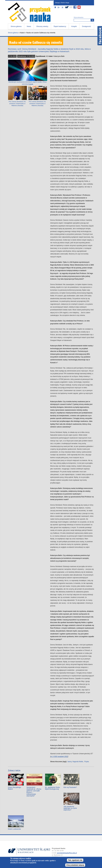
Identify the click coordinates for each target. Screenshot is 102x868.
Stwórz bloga (65, 3)
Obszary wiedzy (42, 26)
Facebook (100, 36)
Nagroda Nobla (78, 762)
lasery (70, 762)
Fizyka (87, 762)
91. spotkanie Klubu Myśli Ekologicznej (52, 788)
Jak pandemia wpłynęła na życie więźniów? (70, 808)
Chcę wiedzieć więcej (75, 865)
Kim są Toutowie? (70, 787)
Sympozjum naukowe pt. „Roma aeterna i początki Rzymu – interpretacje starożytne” (34, 792)
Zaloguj (57, 3)
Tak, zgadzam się (75, 860)
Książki (74, 26)
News (29, 26)
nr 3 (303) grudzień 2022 (59, 757)
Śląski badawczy (60, 26)
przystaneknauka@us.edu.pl (67, 853)
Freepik (31, 84)
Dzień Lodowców (14, 829)
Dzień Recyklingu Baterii (14, 788)
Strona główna (16, 26)
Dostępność (87, 26)
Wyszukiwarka (79, 17)
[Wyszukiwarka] (92, 20)
